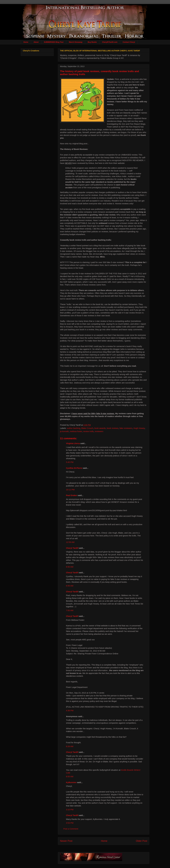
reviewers (99, 431)
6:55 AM (70, 586)
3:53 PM (70, 823)
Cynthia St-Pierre (74, 468)
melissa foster (76, 431)
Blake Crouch (87, 428)
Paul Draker (72, 495)
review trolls (88, 431)
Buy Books (92, 42)
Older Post (142, 841)
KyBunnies (71, 782)
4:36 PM (70, 710)
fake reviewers (126, 428)
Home (26, 42)
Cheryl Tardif (72, 548)
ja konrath (64, 431)
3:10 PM (70, 810)
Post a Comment (71, 829)
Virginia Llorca (73, 443)
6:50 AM (70, 567)
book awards (100, 428)
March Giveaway (76, 42)
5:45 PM (70, 462)
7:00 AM (70, 610)
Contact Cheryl (129, 42)
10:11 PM (70, 490)
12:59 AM (70, 542)
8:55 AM (70, 776)
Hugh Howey (139, 428)
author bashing (74, 428)
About (36, 42)
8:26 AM (70, 746)
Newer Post (66, 841)
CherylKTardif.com (110, 42)
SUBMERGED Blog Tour (54, 42)
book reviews (113, 428)
